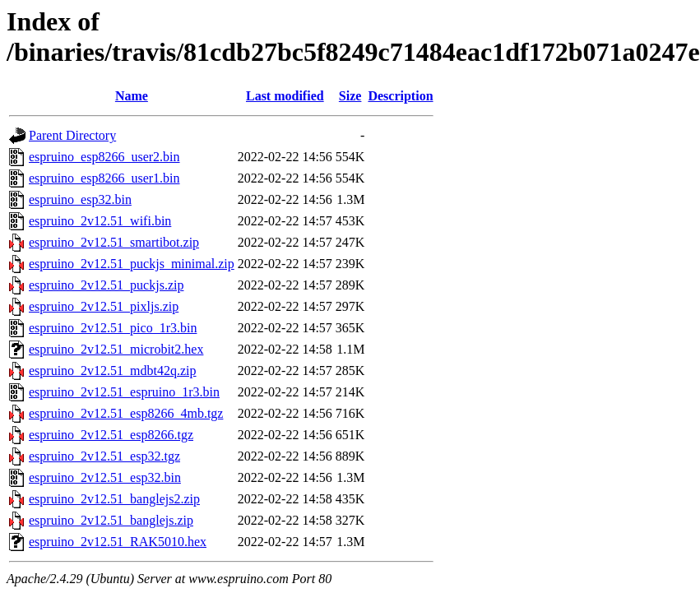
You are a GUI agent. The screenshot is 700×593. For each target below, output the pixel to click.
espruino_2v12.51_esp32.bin (105, 477)
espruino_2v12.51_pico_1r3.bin (113, 328)
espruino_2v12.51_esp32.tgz (104, 456)
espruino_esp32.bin (80, 199)
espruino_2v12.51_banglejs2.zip (114, 499)
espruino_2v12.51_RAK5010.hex (118, 542)
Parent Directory (72, 135)
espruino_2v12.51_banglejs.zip (111, 520)
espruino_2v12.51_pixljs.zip (104, 306)
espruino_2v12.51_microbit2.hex (116, 349)
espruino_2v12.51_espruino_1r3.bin (124, 392)
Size (350, 96)
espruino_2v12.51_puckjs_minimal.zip (132, 264)
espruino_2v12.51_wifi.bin (100, 221)
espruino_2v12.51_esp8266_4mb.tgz (126, 413)
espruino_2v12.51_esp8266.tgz (111, 435)
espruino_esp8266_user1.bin (104, 178)
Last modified (285, 96)
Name (132, 96)
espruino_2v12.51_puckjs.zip (106, 285)
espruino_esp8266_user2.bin (104, 157)
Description (400, 96)
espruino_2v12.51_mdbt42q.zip (113, 371)
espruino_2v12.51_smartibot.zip (114, 242)
